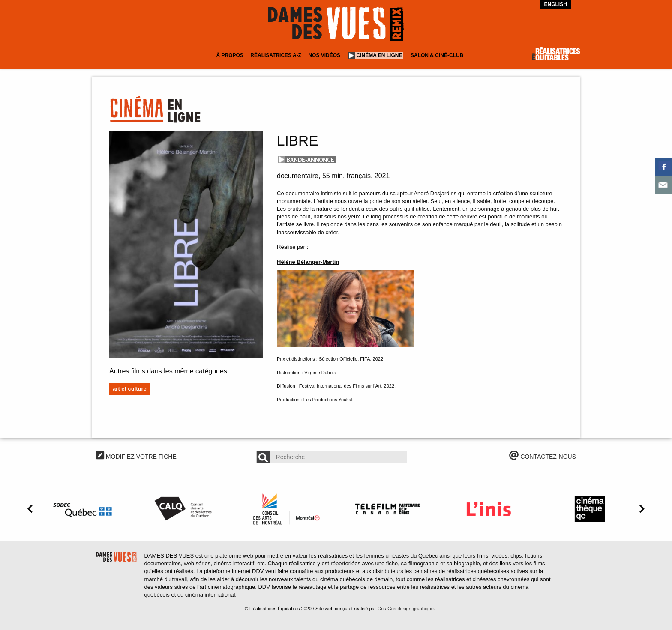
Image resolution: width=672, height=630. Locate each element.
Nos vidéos (324, 55)
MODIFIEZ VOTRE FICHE (136, 457)
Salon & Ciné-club (437, 55)
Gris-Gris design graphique (405, 609)
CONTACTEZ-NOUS (543, 457)
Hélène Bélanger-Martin (308, 262)
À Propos (229, 55)
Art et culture (130, 389)
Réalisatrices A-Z (276, 55)
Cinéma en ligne (379, 55)
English (556, 4)
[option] (84, 509)
